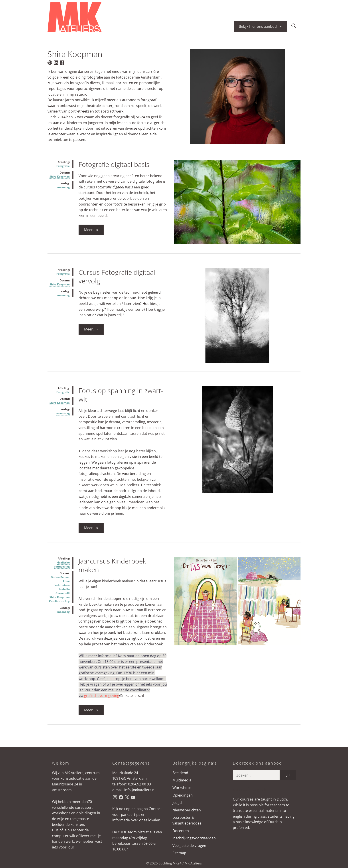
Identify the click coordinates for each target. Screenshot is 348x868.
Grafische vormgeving (62, 564)
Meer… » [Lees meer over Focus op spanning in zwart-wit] (91, 528)
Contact (155, 809)
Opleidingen (183, 795)
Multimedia (182, 780)
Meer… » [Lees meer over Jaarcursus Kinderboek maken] (91, 710)
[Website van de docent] (50, 62)
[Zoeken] (288, 775)
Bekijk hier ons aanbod (263, 27)
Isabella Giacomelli (63, 591)
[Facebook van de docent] (62, 62)
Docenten (181, 831)
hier (113, 679)
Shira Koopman (60, 177)
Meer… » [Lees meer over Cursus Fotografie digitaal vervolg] (91, 329)
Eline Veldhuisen (62, 583)
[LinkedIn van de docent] (56, 62)
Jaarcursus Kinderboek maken (112, 565)
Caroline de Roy (59, 601)
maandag (63, 187)
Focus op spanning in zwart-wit (121, 395)
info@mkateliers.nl (140, 790)
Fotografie (63, 166)
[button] (294, 27)
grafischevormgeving (102, 696)
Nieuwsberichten (187, 810)
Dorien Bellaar (60, 577)
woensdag (63, 413)
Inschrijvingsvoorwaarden (194, 838)
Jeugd (177, 803)
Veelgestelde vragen (189, 846)
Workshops (182, 788)
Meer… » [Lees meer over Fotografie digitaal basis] (91, 230)
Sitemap (179, 853)
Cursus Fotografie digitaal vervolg (117, 277)
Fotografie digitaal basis (114, 164)
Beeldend (180, 773)
